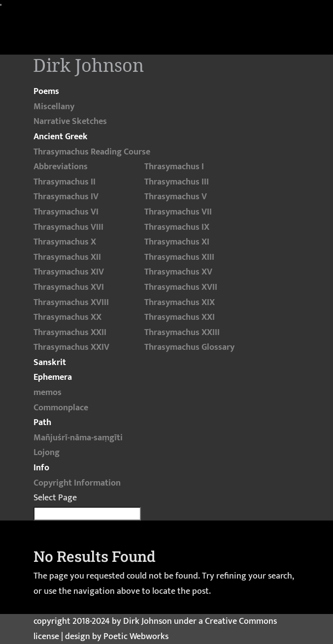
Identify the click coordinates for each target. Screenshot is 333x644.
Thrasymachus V (176, 197)
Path (42, 423)
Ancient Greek (61, 137)
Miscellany (54, 107)
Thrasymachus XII (67, 257)
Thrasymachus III (177, 182)
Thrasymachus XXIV (71, 347)
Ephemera (53, 377)
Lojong (47, 453)
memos (48, 393)
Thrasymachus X (65, 242)
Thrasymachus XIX (180, 303)
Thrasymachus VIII (68, 227)
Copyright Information (77, 483)
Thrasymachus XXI (180, 317)
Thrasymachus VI (66, 212)
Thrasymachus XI (177, 242)
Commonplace (61, 408)
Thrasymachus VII (178, 212)
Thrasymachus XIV (69, 272)
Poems (46, 92)
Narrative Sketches (70, 122)
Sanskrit (50, 363)
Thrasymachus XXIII (182, 333)
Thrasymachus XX (67, 317)
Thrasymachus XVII (181, 287)
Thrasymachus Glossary (189, 347)
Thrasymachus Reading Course (92, 152)
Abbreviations (61, 167)
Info (41, 468)
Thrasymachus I (174, 167)
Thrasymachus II (65, 182)
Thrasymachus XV (178, 272)
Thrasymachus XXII (70, 333)
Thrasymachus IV (66, 197)
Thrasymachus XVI (69, 287)
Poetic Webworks (136, 637)
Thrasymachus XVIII (71, 303)
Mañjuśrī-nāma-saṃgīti (78, 438)
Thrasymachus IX (177, 227)
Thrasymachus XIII (179, 257)
